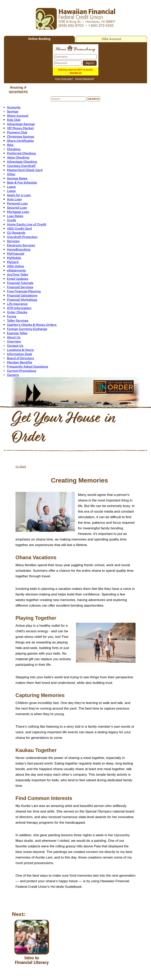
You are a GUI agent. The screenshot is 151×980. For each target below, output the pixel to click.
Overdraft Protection (22, 237)
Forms (12, 317)
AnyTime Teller (18, 275)
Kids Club (14, 120)
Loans (11, 187)
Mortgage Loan (18, 212)
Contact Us (15, 346)
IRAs (10, 145)
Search (94, 99)
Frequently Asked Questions (27, 367)
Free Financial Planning (24, 291)
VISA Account (111, 39)
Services (13, 241)
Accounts (14, 107)
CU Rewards (16, 233)
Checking (14, 149)
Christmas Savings (21, 137)
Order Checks (17, 312)
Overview (14, 342)
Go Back (21, 467)
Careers (13, 375)
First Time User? (64, 79)
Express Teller (17, 333)
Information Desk (20, 354)
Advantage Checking (22, 162)
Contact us (76, 73)
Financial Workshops (22, 300)
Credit (12, 220)
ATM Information (19, 308)
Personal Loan (17, 204)
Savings (13, 112)
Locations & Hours (20, 350)
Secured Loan (17, 208)
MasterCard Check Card (25, 170)
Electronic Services (21, 245)
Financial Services (20, 287)
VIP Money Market (20, 128)
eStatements (16, 271)
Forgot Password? (84, 79)
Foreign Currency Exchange (27, 329)
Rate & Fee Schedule (22, 183)
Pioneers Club (17, 133)
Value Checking (18, 158)
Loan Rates (15, 216)
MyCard (13, 262)
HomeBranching (19, 250)
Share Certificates (20, 141)
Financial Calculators (22, 296)
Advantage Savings (21, 124)
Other (11, 174)
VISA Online (15, 266)
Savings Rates (17, 179)
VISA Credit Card (19, 229)
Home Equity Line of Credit (27, 225)
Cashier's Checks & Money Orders (32, 325)
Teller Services (18, 321)
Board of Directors (20, 358)
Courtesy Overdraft (21, 166)
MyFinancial (16, 254)
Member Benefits (20, 363)
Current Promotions (22, 371)
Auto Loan (14, 199)
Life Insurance (17, 304)
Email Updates (18, 279)
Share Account (18, 116)
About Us (14, 337)
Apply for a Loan (19, 195)
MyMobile (14, 258)
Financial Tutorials (20, 283)
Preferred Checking (21, 153)
